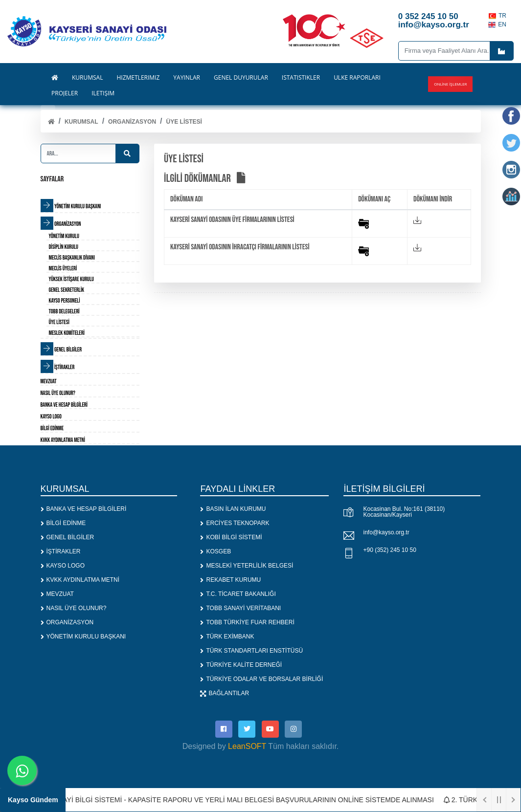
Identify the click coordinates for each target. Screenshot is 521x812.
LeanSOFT (247, 746)
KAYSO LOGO (63, 566)
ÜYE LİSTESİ (184, 122)
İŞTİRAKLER (61, 551)
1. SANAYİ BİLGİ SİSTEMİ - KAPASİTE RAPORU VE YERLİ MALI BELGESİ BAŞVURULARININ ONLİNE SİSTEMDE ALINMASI (238, 800)
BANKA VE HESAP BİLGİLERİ (84, 509)
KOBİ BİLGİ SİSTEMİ (231, 537)
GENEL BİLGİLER (68, 537)
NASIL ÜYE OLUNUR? (74, 608)
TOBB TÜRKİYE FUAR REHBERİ (247, 622)
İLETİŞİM (103, 93)
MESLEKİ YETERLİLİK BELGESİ (247, 566)
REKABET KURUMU (230, 580)
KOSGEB (215, 551)
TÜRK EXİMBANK (227, 636)
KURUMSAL (81, 122)
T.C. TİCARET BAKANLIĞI (238, 594)
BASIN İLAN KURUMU (233, 509)
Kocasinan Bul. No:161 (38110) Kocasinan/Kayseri (404, 512)
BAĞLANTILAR (225, 693)
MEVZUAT (57, 594)
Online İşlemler (450, 84)
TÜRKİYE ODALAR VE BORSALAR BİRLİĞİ (261, 679)
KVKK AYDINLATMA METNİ (80, 580)
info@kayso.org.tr (386, 532)
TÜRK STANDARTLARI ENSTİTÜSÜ (251, 651)
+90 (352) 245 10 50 (389, 550)
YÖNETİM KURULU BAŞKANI (83, 636)
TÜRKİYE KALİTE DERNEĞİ (241, 665)
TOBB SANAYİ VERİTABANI (240, 608)
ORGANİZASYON (132, 122)
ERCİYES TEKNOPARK (235, 523)
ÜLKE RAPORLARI (357, 78)
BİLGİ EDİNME (63, 523)
